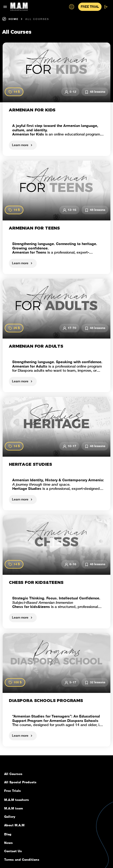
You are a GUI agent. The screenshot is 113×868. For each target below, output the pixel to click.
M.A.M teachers (17, 800)
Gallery (10, 817)
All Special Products (20, 782)
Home (10, 19)
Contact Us (13, 851)
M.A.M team (14, 808)
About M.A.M (14, 825)
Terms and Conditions (22, 860)
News (8, 843)
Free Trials (12, 791)
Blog (8, 834)
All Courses (37, 19)
